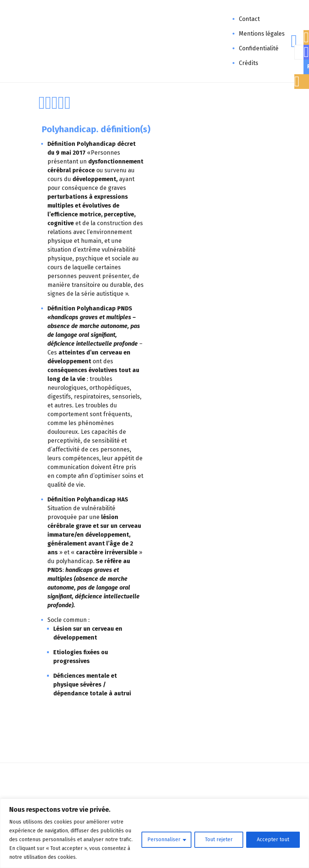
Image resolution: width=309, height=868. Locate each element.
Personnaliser (164, 840)
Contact (249, 19)
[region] (154, 833)
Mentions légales (262, 34)
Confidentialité (259, 48)
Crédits (249, 63)
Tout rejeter (219, 840)
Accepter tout (273, 840)
